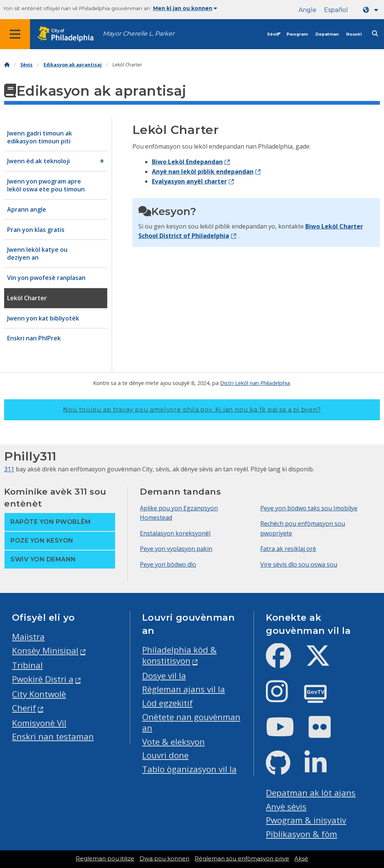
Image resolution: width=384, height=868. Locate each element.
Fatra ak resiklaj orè (288, 549)
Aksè (301, 859)
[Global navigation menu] (15, 34)
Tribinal (27, 665)
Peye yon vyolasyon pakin (176, 549)
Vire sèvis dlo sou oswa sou (299, 564)
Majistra (28, 637)
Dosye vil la (164, 676)
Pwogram (297, 34)
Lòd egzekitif (167, 703)
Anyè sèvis (286, 807)
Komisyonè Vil (39, 723)
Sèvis (273, 34)
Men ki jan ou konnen (185, 8)
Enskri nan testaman (53, 736)
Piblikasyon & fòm (301, 834)
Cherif (24, 708)
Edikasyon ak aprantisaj (73, 65)
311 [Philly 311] (9, 469)
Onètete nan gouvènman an (191, 722)
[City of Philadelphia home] (69, 34)
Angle (307, 10)
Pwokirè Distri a (43, 679)
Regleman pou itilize (105, 859)
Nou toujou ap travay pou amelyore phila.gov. (192, 410)
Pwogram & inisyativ (306, 820)
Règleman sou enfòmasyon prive (242, 859)
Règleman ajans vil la (184, 689)
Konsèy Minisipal (45, 651)
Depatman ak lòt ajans (311, 793)
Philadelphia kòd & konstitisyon (179, 655)
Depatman (327, 34)
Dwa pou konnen (164, 859)
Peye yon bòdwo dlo (168, 564)
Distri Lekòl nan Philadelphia (255, 383)
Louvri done (165, 755)
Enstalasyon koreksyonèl (175, 533)
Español (336, 10)
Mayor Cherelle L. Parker (139, 34)
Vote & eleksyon (173, 742)
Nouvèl (354, 34)
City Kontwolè (39, 694)
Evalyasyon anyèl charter (189, 181)
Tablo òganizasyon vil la (189, 769)
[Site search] (375, 34)
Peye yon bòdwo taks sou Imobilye (309, 508)
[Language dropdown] (372, 10)
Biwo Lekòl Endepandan (187, 162)
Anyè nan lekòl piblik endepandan (203, 171)
